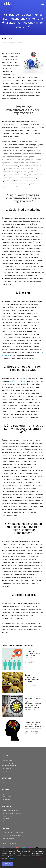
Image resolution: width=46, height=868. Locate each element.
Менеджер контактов (9, 766)
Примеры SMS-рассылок (10, 811)
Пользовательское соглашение (12, 833)
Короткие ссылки (8, 768)
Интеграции (7, 778)
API (3, 782)
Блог (3, 821)
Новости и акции (7, 816)
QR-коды (5, 771)
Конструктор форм (8, 763)
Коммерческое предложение (11, 813)
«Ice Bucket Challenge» (18, 381)
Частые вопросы (7, 797)
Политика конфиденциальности (12, 835)
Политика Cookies (8, 838)
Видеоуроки (6, 799)
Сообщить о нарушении (9, 843)
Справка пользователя (9, 794)
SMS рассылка (7, 760)
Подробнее (14, 858)
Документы (6, 819)
